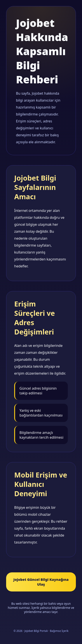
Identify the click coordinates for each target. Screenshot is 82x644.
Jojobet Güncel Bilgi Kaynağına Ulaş (41, 582)
